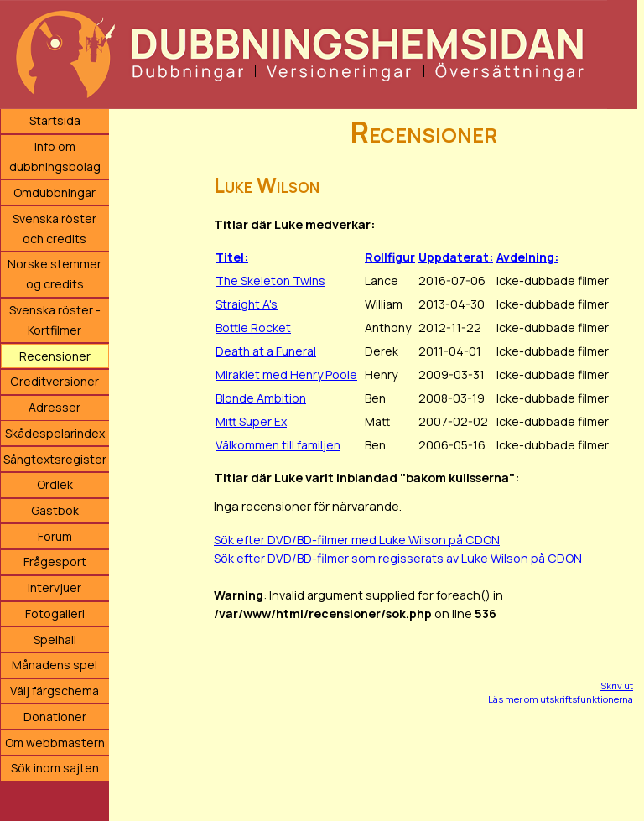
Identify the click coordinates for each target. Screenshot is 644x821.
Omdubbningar (55, 192)
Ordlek (55, 484)
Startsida (55, 120)
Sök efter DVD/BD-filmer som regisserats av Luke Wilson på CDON (398, 558)
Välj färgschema (55, 691)
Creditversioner (55, 381)
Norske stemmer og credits (55, 274)
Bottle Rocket (253, 327)
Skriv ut (617, 686)
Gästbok (55, 510)
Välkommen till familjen (278, 445)
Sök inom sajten (55, 768)
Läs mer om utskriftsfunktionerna (561, 699)
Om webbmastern (55, 743)
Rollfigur (390, 257)
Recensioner (55, 356)
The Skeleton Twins (270, 281)
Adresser (55, 407)
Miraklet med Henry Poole (286, 374)
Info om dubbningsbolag (55, 156)
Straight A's (247, 304)
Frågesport (55, 561)
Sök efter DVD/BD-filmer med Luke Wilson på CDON (357, 540)
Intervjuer (55, 587)
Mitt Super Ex (251, 421)
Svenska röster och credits (55, 229)
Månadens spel (55, 665)
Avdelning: (527, 257)
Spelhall (55, 639)
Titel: (232, 257)
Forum (55, 536)
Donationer (55, 717)
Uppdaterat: (456, 257)
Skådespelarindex (55, 433)
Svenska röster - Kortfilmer (55, 320)
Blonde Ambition (261, 398)
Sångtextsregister (55, 459)
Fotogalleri (55, 613)
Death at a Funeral (266, 351)
